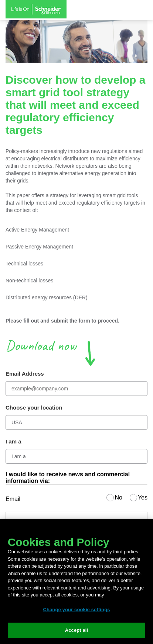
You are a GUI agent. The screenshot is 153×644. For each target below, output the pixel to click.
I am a (13, 441)
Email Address (25, 374)
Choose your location (34, 408)
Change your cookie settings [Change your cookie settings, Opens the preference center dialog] (76, 610)
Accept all (77, 630)
